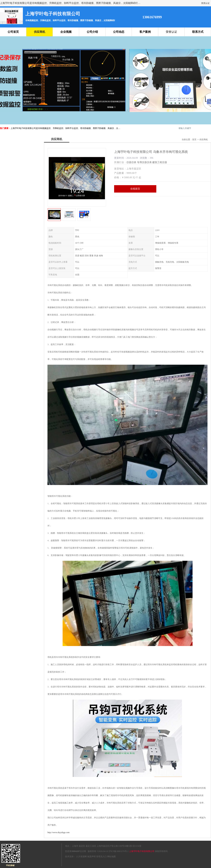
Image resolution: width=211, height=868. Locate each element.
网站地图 (111, 857)
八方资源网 (81, 857)
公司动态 (119, 32)
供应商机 (40, 32)
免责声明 (91, 857)
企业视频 (66, 32)
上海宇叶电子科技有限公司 (142, 851)
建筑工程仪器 (160, 162)
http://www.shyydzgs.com (58, 832)
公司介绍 (92, 32)
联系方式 (198, 32)
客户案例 (145, 32)
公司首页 (13, 32)
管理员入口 (101, 857)
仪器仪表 (131, 162)
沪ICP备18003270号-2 (119, 851)
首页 (194, 140)
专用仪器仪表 (144, 162)
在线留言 (135, 189)
